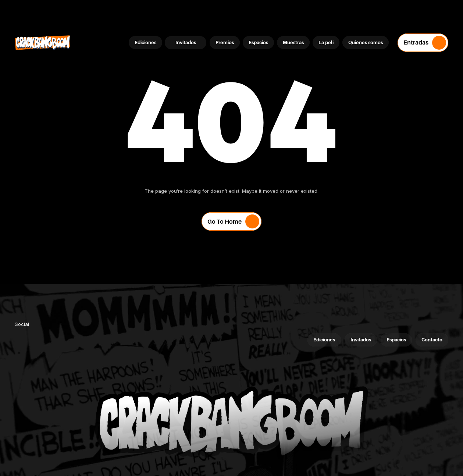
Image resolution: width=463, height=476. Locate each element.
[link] (22, 339)
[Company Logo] (43, 43)
